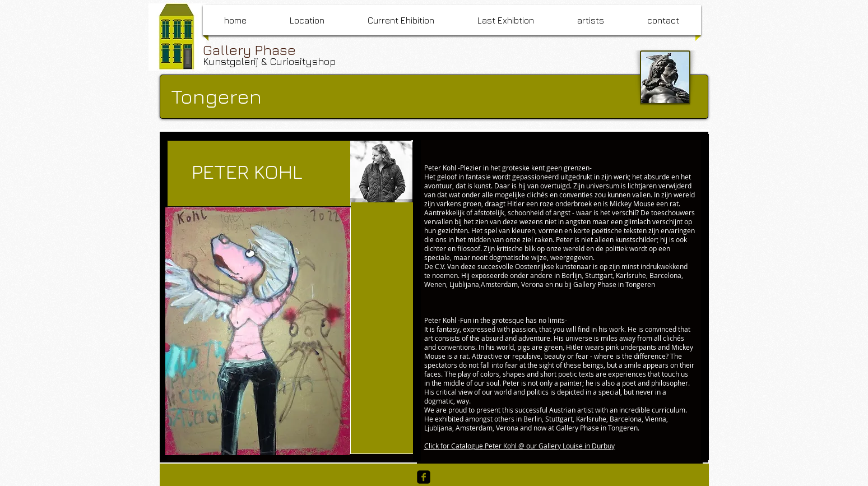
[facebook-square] (424, 477)
